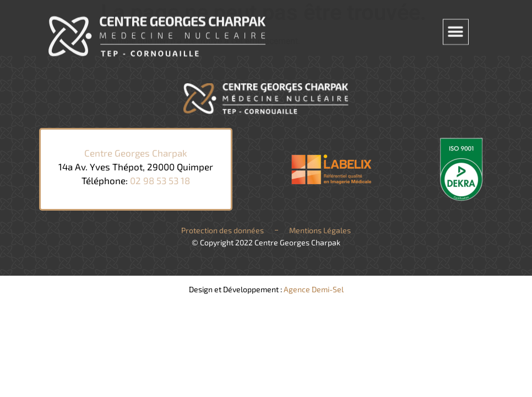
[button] (456, 29)
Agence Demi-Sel (314, 289)
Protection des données (222, 230)
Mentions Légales (320, 230)
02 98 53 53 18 (160, 180)
